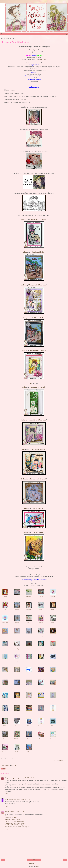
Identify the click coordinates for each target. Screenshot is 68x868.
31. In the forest (5, 674)
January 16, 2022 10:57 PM (22, 799)
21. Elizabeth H (5, 648)
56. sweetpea (5, 739)
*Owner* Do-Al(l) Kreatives (13, 820)
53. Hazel (29, 726)
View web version (34, 863)
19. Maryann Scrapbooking (41, 636)
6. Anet (5, 609)
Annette (24, 219)
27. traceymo (17, 661)
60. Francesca (53, 739)
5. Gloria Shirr (53, 596)
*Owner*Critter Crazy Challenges (14, 821)
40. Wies (53, 687)
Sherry (26, 532)
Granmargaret (9, 799)
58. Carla (29, 739)
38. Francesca (29, 687)
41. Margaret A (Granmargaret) (5, 700)
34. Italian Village (41, 674)
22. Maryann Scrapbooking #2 (17, 649)
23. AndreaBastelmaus (29, 648)
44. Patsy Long (41, 700)
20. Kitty (53, 635)
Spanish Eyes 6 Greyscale (38, 351)
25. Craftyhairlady (53, 648)
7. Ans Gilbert (17, 609)
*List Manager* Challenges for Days (15, 823)
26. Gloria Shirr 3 (5, 661)
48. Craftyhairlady (29, 713)
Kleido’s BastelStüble (11, 818)
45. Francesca (53, 700)
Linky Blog (62, 760)
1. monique (5, 596)
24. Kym (41, 648)
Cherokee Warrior (38, 532)
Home (34, 860)
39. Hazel (41, 687)
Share (3, 769)
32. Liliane (17, 674)
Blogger (37, 866)
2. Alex (17, 596)
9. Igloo (41, 609)
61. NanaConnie (5, 752)
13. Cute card (29, 622)
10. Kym (53, 609)
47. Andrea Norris (17, 713)
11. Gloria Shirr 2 (5, 622)
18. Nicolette (29, 635)
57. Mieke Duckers (17, 739)
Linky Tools (56, 760)
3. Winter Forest (29, 596)
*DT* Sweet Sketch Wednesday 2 (15, 825)
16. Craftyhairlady (5, 635)
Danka (24, 387)
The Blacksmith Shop (38, 252)
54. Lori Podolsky (41, 726)
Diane (26, 509)
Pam (24, 450)
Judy (23, 285)
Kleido (7, 812)
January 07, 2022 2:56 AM (27, 778)
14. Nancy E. (41, 622)
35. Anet (53, 674)
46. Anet (5, 713)
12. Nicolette (17, 622)
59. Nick (41, 739)
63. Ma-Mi (29, 752)
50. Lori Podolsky (53, 713)
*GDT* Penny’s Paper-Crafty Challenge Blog (18, 827)
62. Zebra (17, 752)
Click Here (43, 59)
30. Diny (53, 661)
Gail (23, 420)
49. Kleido (41, 713)
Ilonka (23, 479)
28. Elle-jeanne (29, 661)
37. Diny (17, 687)
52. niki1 (17, 726)
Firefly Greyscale (38, 509)
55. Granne (53, 726)
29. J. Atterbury (41, 661)
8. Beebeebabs (29, 609)
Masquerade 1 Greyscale (38, 219)
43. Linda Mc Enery (29, 700)
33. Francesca (29, 674)
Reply (7, 794)
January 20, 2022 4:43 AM (17, 812)
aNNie (24, 351)
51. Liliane (5, 726)
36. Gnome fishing (5, 687)
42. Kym (17, 700)
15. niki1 (53, 622)
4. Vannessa (41, 596)
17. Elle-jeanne (17, 635)
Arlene (25, 252)
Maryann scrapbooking (12, 778)
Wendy (25, 318)
